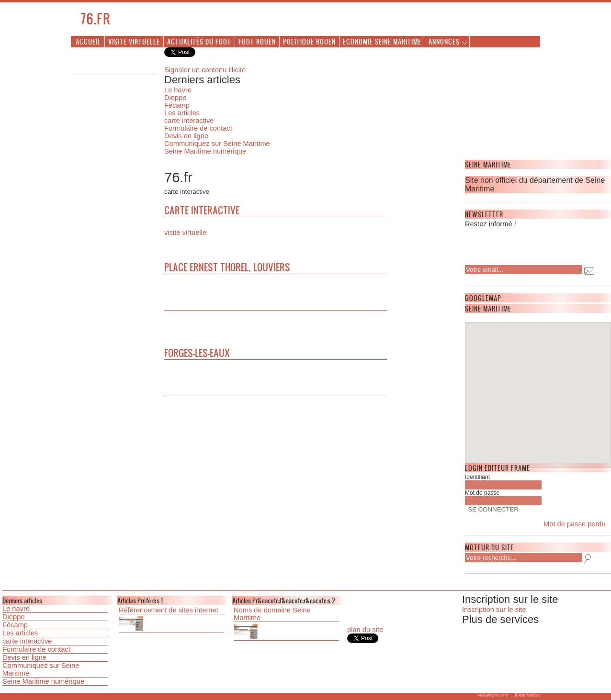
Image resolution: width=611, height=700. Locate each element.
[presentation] (527, 244)
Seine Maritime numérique (205, 151)
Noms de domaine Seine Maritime (272, 614)
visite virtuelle (185, 233)
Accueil (88, 41)
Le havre (178, 90)
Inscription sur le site (494, 610)
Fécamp (177, 105)
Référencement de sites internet (169, 610)
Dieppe (175, 98)
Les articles (182, 113)
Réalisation (527, 695)
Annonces (444, 41)
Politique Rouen (309, 41)
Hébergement (493, 695)
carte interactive (189, 121)
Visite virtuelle (134, 41)
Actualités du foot (199, 41)
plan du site (365, 630)
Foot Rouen (257, 41)
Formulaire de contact (198, 128)
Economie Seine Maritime (382, 41)
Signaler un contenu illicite (205, 70)
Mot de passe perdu (575, 524)
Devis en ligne (186, 136)
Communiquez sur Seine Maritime (217, 144)
